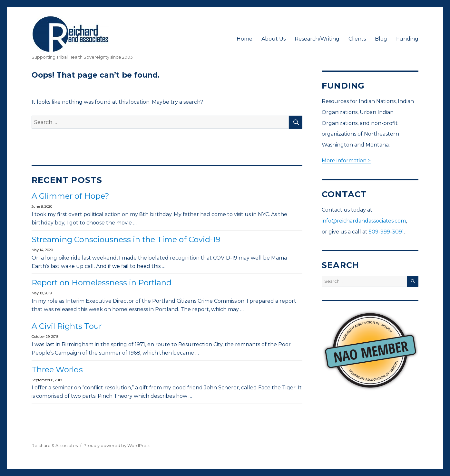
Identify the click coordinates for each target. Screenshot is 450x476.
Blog (381, 39)
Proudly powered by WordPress (117, 445)
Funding (407, 39)
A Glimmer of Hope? (70, 196)
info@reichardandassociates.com (364, 221)
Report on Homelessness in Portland (102, 283)
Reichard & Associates (55, 445)
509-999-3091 (386, 232)
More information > (346, 161)
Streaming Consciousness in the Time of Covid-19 (126, 239)
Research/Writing (317, 39)
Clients (357, 39)
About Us (274, 39)
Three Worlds (57, 370)
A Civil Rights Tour (67, 326)
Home (245, 39)
